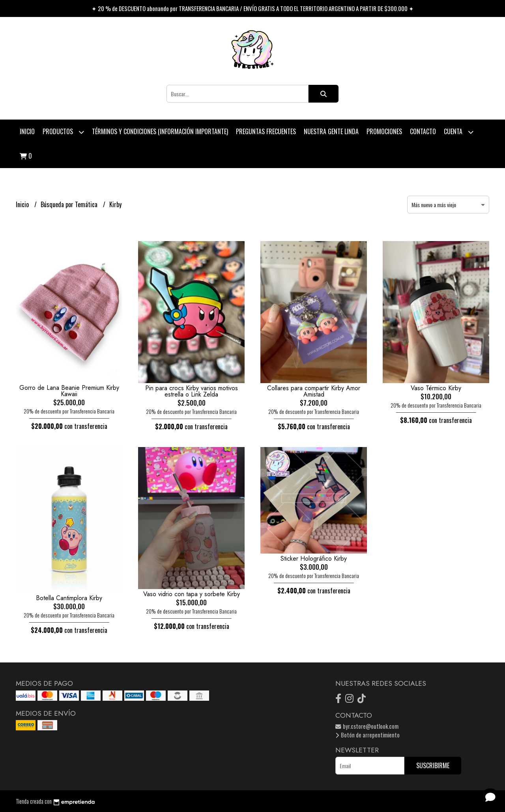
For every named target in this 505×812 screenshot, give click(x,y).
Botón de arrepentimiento (368, 735)
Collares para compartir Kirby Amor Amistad (314, 391)
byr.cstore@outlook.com (367, 726)
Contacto (423, 131)
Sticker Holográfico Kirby (314, 558)
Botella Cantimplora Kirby (69, 598)
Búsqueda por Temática (70, 204)
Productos (63, 132)
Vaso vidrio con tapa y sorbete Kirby (192, 594)
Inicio (27, 131)
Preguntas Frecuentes (266, 131)
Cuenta (459, 132)
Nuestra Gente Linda (331, 131)
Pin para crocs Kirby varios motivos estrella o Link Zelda (192, 391)
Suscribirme (433, 765)
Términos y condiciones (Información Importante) (160, 131)
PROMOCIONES (384, 131)
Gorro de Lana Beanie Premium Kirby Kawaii (69, 391)
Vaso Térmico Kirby (436, 388)
